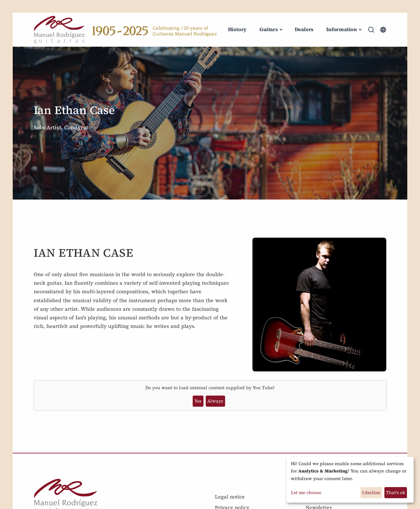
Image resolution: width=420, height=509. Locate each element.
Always (215, 401)
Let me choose (306, 492)
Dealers (304, 29)
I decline (371, 492)
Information (342, 29)
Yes (198, 401)
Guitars (269, 29)
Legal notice (230, 497)
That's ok (396, 492)
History (238, 29)
